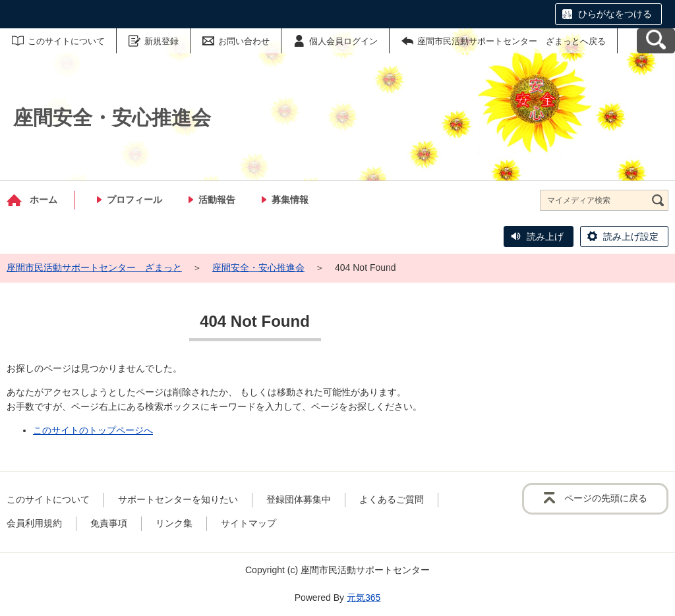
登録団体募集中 (299, 499)
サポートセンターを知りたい (178, 499)
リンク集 (174, 523)
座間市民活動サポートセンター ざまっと (94, 267)
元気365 (364, 598)
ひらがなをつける (615, 14)
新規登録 (161, 41)
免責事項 (109, 523)
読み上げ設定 (631, 237)
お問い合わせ (244, 41)
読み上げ (545, 237)
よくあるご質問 (392, 499)
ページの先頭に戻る (606, 498)
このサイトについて (66, 41)
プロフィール (134, 200)
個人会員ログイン (343, 41)
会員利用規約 (34, 523)
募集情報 (290, 200)
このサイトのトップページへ (93, 430)
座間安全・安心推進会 (258, 267)
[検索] (658, 200)
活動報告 (217, 200)
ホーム (44, 200)
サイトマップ (249, 523)
